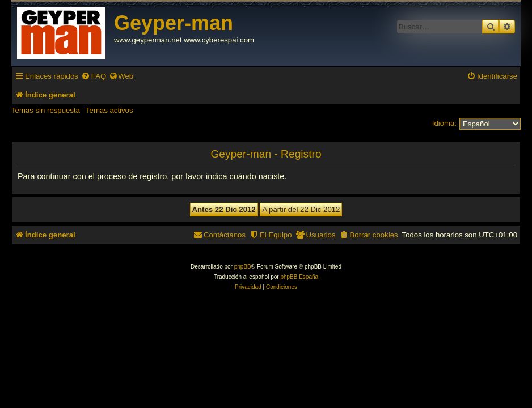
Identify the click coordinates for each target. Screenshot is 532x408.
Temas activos (109, 110)
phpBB (243, 267)
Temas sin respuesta (46, 110)
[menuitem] (94, 76)
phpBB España (299, 277)
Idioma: (444, 123)
